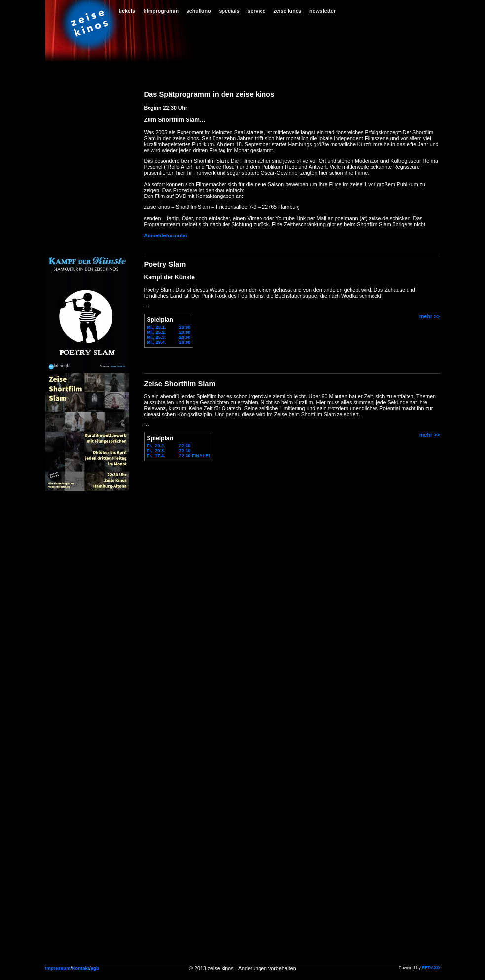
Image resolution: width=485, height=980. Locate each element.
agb (95, 968)
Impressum (58, 968)
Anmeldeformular (166, 235)
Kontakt (80, 968)
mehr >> (429, 316)
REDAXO (431, 968)
